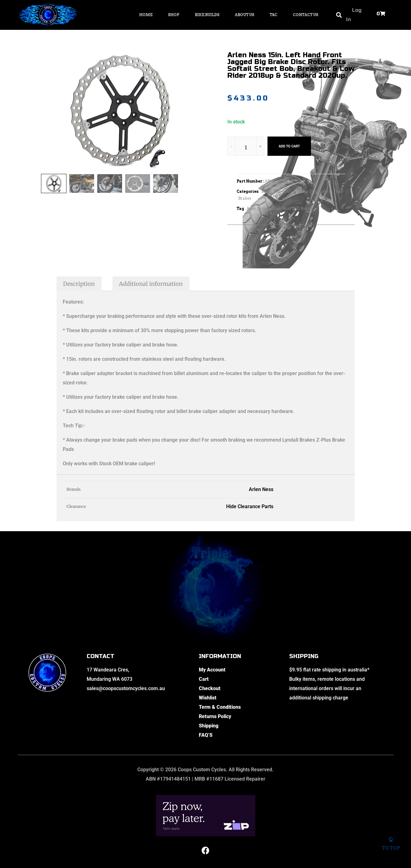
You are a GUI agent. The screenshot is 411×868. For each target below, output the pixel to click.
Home (146, 15)
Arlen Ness (261, 489)
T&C (274, 15)
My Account (212, 670)
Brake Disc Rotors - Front (320, 191)
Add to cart (289, 146)
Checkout (210, 688)
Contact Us (306, 15)
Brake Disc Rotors (278, 191)
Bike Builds (207, 15)
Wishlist (208, 698)
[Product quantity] (246, 147)
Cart (204, 679)
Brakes (245, 198)
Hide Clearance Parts (250, 506)
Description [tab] (79, 284)
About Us (244, 15)
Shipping (209, 726)
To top (391, 846)
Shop (174, 15)
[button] (339, 15)
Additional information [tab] (151, 284)
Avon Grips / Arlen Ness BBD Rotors (280, 209)
